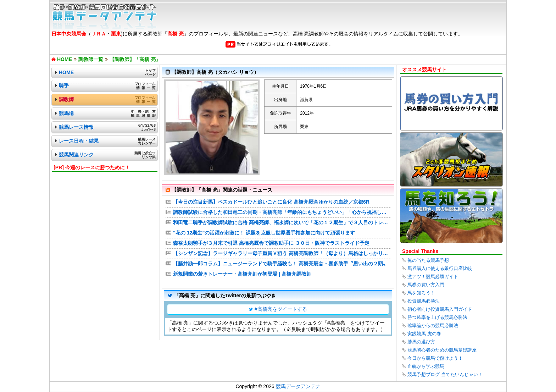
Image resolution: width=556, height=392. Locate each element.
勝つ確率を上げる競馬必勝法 (437, 317)
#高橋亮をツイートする (281, 309)
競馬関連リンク (76, 155)
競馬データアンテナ (298, 386)
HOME (66, 72)
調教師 (66, 99)
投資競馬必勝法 (424, 301)
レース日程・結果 (79, 141)
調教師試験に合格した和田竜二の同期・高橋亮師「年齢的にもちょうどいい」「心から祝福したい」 (282, 212)
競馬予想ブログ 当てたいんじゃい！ (445, 374)
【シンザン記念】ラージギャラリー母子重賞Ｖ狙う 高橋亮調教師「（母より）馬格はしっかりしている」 (282, 253)
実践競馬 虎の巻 (424, 334)
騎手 (64, 85)
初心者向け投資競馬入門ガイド (440, 309)
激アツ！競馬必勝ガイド (433, 277)
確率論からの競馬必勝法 (433, 325)
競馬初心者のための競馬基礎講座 (442, 350)
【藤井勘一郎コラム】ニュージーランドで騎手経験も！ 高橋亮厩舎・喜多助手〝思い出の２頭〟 (280, 264)
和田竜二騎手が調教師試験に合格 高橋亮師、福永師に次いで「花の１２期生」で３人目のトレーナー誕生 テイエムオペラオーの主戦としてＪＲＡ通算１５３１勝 (282, 222)
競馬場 (66, 113)
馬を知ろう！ (421, 293)
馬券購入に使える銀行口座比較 (440, 268)
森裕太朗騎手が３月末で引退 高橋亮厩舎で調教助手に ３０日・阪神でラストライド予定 (271, 243)
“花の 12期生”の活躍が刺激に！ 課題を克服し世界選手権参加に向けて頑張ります (264, 233)
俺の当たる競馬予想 (428, 260)
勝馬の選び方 (421, 342)
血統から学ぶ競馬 (426, 366)
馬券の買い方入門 (426, 285)
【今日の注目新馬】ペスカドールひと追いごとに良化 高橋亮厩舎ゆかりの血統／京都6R (271, 202)
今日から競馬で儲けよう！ (435, 358)
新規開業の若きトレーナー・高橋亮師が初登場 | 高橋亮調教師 (242, 274)
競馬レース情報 (76, 127)
